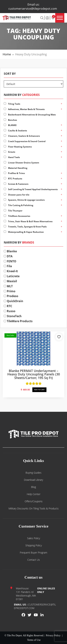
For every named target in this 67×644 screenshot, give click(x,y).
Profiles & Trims (14, 173)
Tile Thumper (13, 211)
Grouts (9, 152)
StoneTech (13, 316)
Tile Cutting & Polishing (18, 205)
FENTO (10, 261)
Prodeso (11, 296)
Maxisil (10, 281)
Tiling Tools (12, 104)
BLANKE (10, 125)
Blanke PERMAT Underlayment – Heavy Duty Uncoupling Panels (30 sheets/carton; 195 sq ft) (34, 374)
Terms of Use (34, 640)
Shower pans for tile (17, 195)
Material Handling (16, 168)
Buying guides (33, 473)
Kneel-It (11, 271)
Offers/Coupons (34, 501)
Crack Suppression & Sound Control (25, 141)
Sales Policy (34, 538)
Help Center (34, 494)
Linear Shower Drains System (21, 163)
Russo (10, 311)
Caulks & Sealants (15, 131)
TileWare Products (18, 321)
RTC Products (13, 179)
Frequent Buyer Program (33, 553)
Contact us (34, 560)
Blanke (10, 251)
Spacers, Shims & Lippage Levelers (24, 200)
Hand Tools (12, 157)
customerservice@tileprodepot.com (33, 9)
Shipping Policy (34, 545)
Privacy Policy (53, 635)
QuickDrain (13, 301)
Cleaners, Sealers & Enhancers (22, 136)
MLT (8, 286)
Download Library (33, 480)
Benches (10, 120)
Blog (33, 487)
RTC (8, 306)
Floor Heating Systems (18, 147)
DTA (8, 256)
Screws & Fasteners (16, 184)
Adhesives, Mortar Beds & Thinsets (24, 109)
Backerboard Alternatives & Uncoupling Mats (30, 115)
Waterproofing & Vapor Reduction (24, 232)
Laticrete (12, 276)
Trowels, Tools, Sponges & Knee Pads (25, 227)
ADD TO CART (39, 390)
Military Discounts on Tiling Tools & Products (34, 508)
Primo (10, 291)
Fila (8, 266)
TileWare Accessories (17, 216)
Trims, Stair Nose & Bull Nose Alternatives (28, 221)
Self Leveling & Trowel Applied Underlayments (31, 189)
